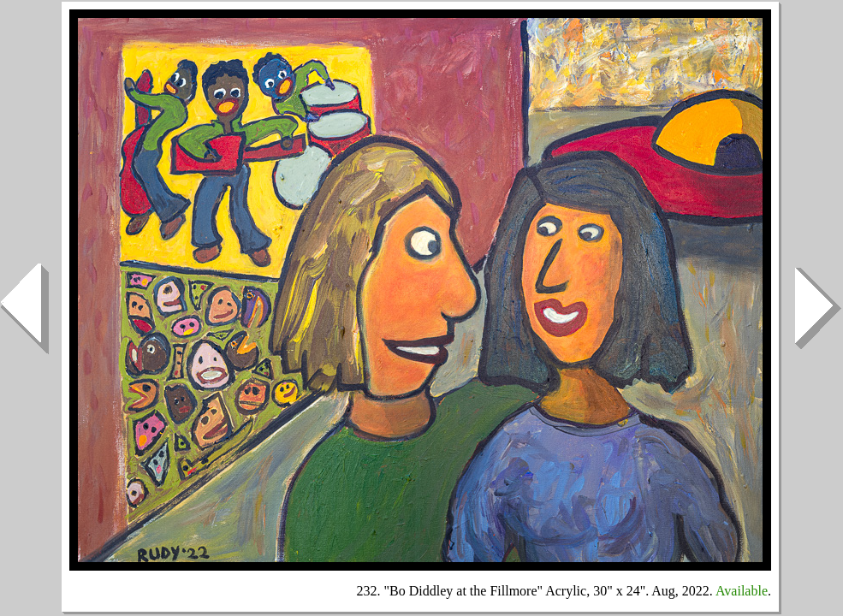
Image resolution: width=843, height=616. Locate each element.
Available (742, 591)
